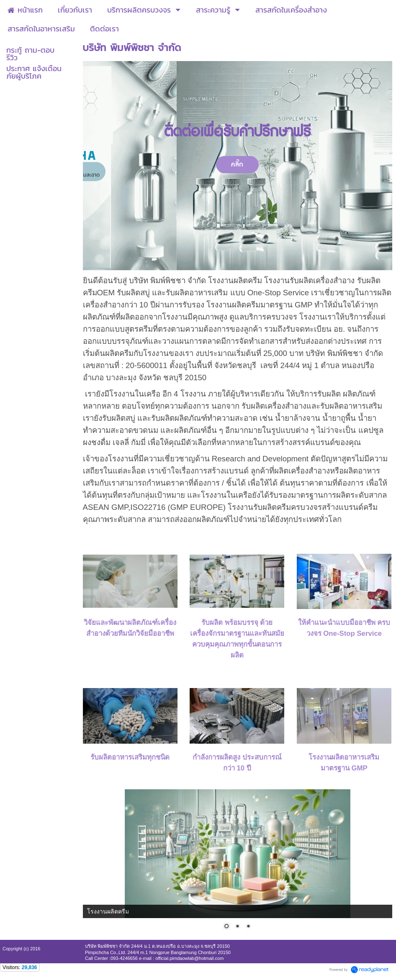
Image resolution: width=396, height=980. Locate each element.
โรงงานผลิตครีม (108, 911)
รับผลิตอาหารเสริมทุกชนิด (130, 757)
